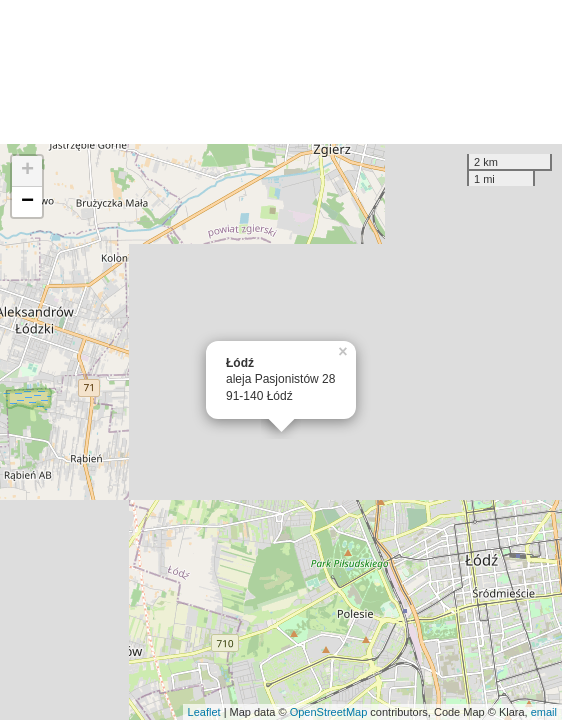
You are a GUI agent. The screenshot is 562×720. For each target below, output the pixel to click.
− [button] (27, 202)
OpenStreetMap (329, 712)
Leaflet (204, 712)
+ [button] (27, 171)
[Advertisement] (281, 72)
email (544, 712)
